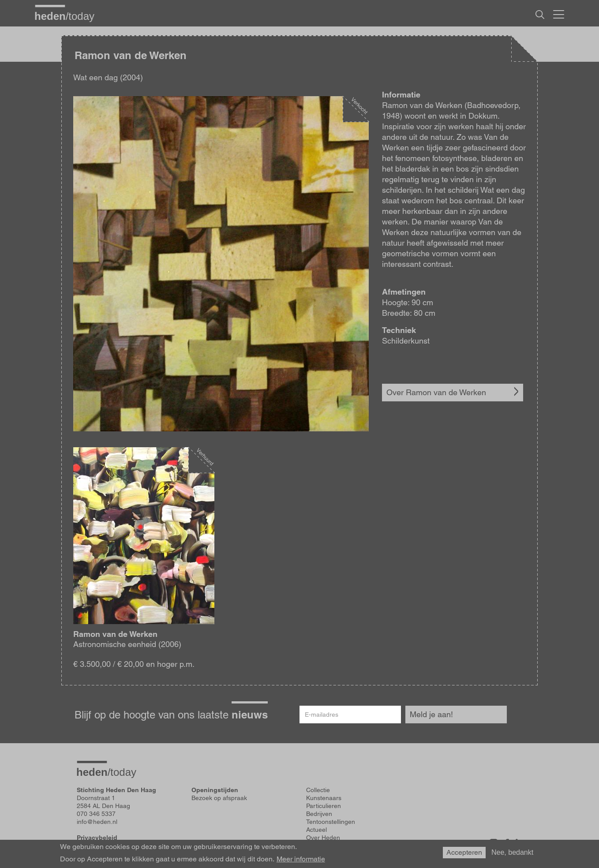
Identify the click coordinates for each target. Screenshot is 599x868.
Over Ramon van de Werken (436, 392)
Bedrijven (319, 814)
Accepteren (464, 852)
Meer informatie (301, 859)
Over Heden (323, 838)
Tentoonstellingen (331, 822)
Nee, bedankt (512, 852)
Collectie (318, 790)
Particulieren (324, 806)
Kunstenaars (324, 798)
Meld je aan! (431, 714)
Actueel (316, 830)
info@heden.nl (97, 822)
